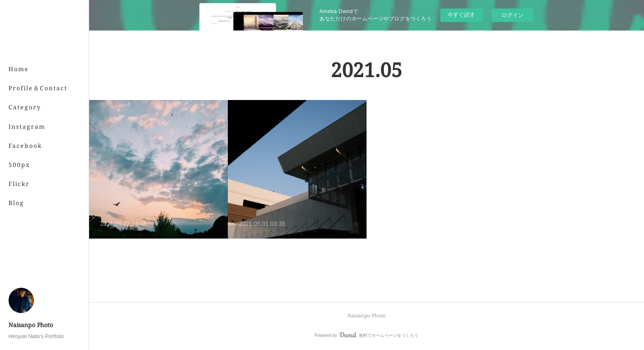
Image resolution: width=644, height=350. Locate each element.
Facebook (25, 146)
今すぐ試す (461, 15)
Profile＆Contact (38, 88)
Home (19, 69)
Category (25, 107)
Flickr (19, 184)
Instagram (27, 126)
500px (19, 165)
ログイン (512, 15)
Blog (16, 203)
